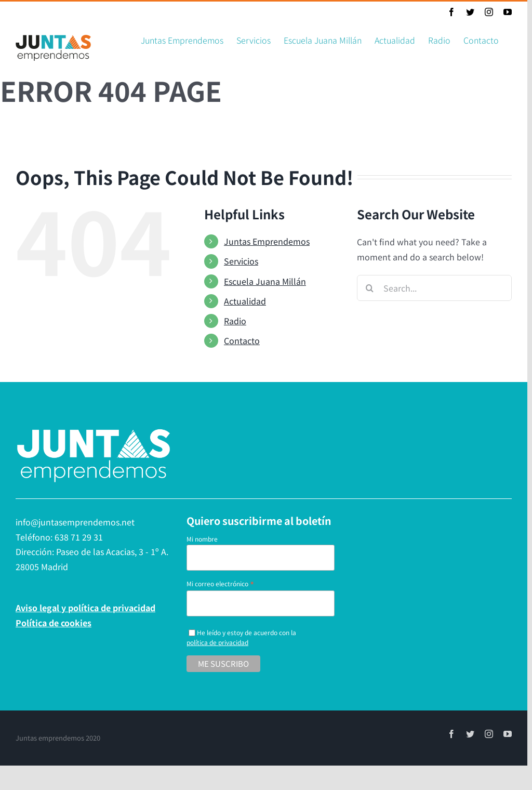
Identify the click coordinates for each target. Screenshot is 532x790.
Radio (235, 321)
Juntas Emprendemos (267, 241)
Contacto (242, 340)
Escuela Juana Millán (265, 281)
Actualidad (245, 301)
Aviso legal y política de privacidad (85, 608)
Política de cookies (54, 623)
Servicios (241, 261)
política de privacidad (217, 642)
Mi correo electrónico (220, 583)
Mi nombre (202, 539)
